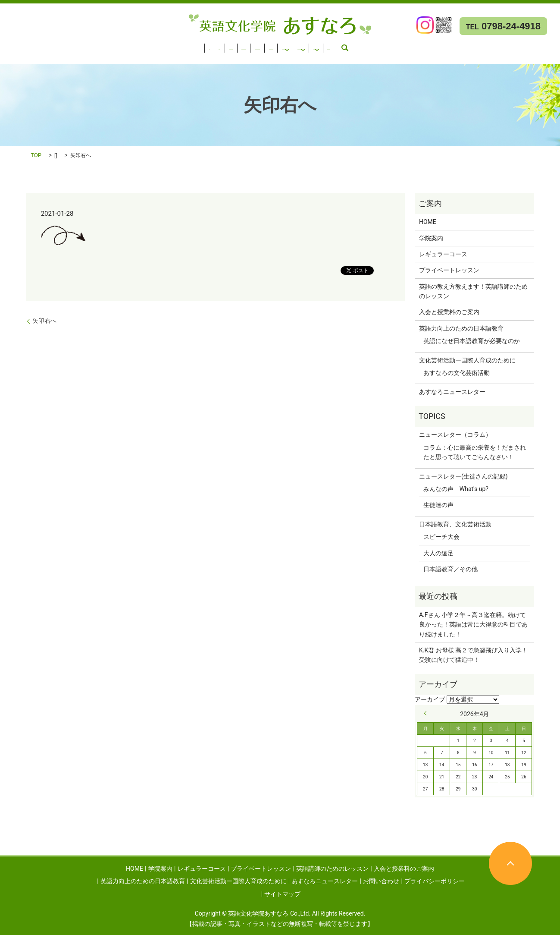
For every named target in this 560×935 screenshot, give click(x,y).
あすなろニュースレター (38, 57)
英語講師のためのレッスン (226, 45)
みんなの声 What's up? (456, 489)
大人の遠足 (438, 553)
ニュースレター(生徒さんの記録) (463, 476)
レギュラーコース (88, 45)
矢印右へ (44, 321)
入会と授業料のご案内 (302, 45)
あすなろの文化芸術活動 (457, 373)
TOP (36, 155)
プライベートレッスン (151, 45)
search (140, 57)
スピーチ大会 (441, 537)
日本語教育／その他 (451, 569)
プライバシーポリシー (435, 881)
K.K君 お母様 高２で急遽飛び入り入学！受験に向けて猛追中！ (473, 655)
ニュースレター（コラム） (455, 434)
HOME (13, 45)
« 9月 (427, 713)
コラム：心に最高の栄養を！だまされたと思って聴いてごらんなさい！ (475, 452)
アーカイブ (430, 699)
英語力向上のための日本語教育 (383, 45)
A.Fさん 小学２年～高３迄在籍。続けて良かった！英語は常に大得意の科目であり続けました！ (473, 625)
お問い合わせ (107, 57)
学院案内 (43, 45)
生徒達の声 (438, 505)
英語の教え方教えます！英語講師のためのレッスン (473, 291)
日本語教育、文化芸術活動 (455, 524)
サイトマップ (282, 894)
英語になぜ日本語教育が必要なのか (472, 341)
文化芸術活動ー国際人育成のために (491, 45)
